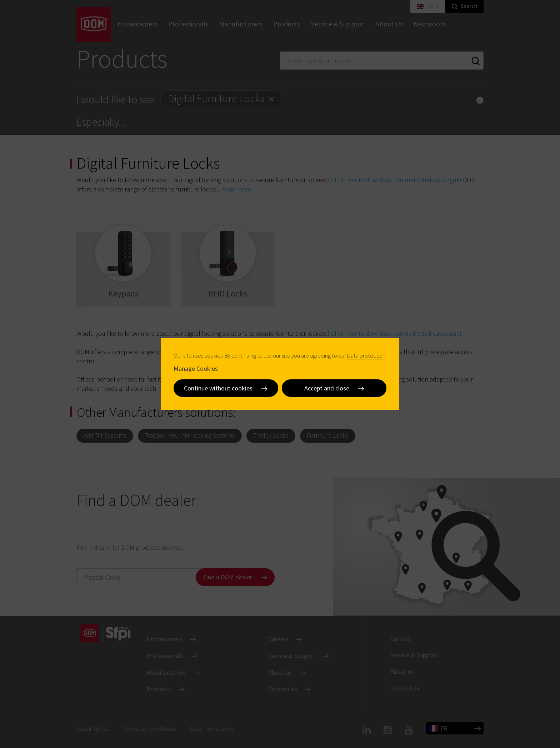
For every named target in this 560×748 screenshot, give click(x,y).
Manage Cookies (196, 368)
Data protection (366, 355)
